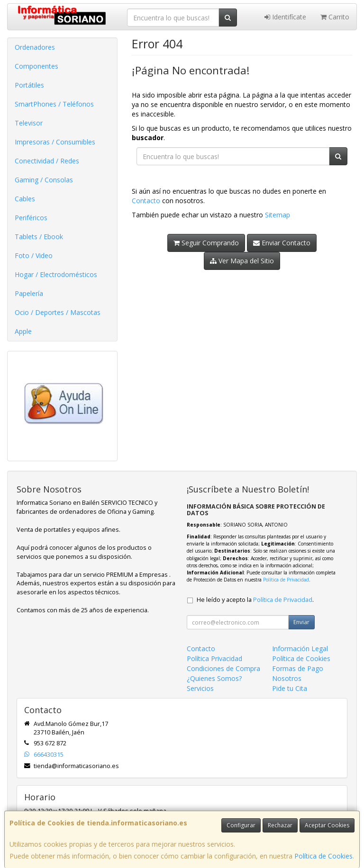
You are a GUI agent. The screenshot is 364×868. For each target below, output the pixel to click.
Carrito (335, 17)
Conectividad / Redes (47, 161)
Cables (25, 199)
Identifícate (285, 17)
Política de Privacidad (286, 580)
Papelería (29, 293)
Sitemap (278, 215)
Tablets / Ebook (39, 237)
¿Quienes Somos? (214, 678)
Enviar (301, 622)
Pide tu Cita (290, 688)
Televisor (29, 123)
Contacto (146, 201)
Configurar (241, 825)
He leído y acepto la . (255, 600)
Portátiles (29, 85)
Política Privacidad (214, 658)
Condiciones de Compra (223, 668)
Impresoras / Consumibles (55, 142)
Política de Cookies (323, 856)
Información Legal (300, 649)
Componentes (36, 66)
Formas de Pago (298, 668)
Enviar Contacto (282, 243)
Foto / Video (34, 255)
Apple (23, 331)
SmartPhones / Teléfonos (54, 104)
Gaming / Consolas (44, 180)
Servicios (200, 688)
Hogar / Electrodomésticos (56, 274)
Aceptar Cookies (327, 825)
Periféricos (31, 218)
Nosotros (287, 678)
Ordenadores (35, 47)
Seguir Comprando (206, 243)
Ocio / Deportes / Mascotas (58, 312)
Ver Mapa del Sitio (242, 261)
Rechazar (280, 825)
